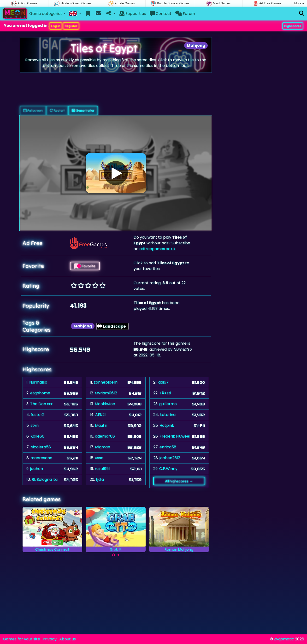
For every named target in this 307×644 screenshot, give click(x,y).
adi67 (163, 382)
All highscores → (179, 481)
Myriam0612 (106, 393)
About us (68, 639)
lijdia (100, 479)
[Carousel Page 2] (118, 555)
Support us (133, 14)
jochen (37, 469)
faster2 (38, 415)
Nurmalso (38, 382)
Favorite (85, 266)
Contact (161, 14)
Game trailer (83, 110)
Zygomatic (284, 639)
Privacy (50, 639)
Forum (185, 14)
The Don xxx (41, 404)
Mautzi (101, 425)
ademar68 (105, 436)
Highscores (293, 26)
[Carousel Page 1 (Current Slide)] (113, 555)
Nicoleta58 (41, 447)
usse (99, 458)
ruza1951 (102, 469)
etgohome (40, 393)
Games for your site (21, 639)
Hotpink (167, 425)
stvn (35, 425)
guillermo (168, 404)
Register (71, 26)
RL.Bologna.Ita (45, 479)
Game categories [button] (46, 14)
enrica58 (168, 447)
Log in (56, 26)
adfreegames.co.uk (157, 249)
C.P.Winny (168, 469)
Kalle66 (37, 436)
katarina (168, 415)
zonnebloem (106, 382)
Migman (103, 447)
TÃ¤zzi (165, 393)
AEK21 (100, 415)
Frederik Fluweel (175, 436)
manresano (41, 458)
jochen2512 (170, 458)
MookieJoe (105, 404)
